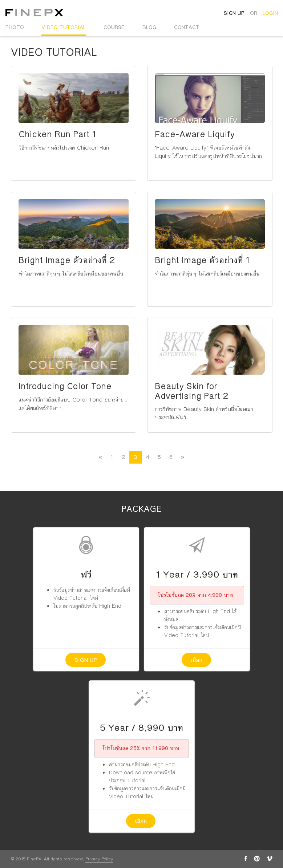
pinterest (257, 859)
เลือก (196, 660)
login (270, 13)
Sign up (86, 660)
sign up (234, 13)
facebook (246, 859)
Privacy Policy (99, 859)
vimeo (270, 859)
